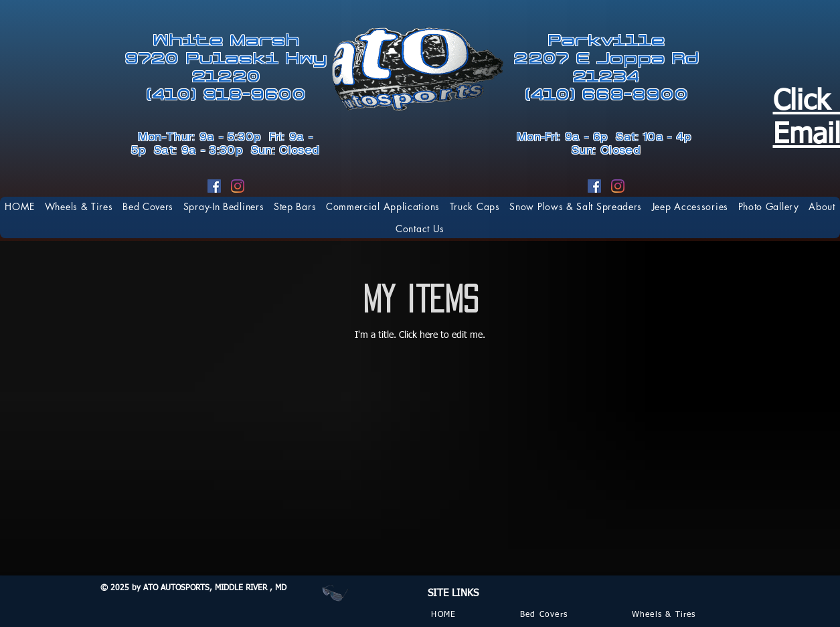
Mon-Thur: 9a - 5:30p (203, 137)
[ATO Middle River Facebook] (214, 186)
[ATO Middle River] (238, 186)
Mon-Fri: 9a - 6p (566, 137)
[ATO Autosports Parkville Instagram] (618, 186)
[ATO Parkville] (594, 186)
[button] (475, 206)
